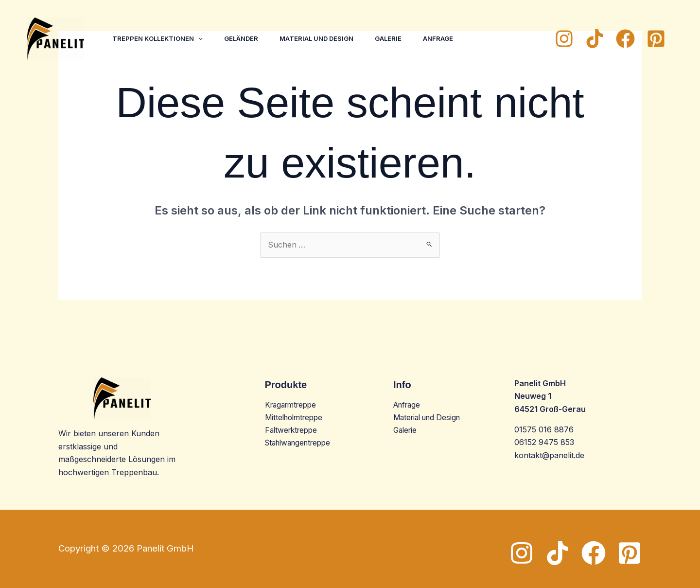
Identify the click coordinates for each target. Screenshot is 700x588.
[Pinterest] (656, 39)
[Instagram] (564, 39)
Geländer (244, 38)
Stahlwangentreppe (301, 444)
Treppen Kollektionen (158, 38)
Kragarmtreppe (293, 405)
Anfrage (447, 38)
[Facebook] (625, 39)
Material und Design (321, 38)
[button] (199, 38)
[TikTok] (595, 39)
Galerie (395, 38)
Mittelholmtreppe (296, 418)
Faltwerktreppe (293, 431)
